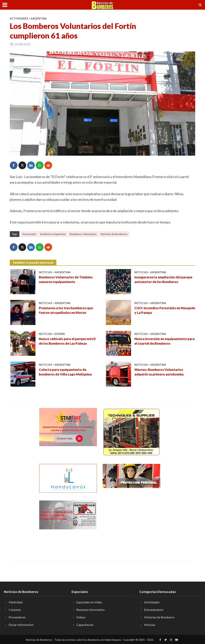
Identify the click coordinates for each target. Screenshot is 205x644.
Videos (81, 617)
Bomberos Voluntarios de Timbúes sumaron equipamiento (67, 280)
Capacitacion (85, 624)
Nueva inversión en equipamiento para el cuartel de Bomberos (162, 341)
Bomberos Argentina (53, 234)
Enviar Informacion (21, 624)
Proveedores (17, 617)
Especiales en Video (89, 602)
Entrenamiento (154, 610)
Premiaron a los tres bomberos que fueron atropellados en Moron (67, 311)
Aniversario (29, 234)
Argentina (39, 18)
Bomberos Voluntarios (83, 234)
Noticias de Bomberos (114, 234)
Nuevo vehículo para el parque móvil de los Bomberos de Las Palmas (68, 341)
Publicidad (16, 602)
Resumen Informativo (90, 610)
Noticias (45, 272)
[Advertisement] (132, 525)
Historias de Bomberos (159, 617)
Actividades (19, 18)
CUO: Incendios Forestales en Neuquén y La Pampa (158, 311)
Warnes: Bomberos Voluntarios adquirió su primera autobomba (160, 372)
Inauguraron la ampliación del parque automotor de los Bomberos (164, 280)
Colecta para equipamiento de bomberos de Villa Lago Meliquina (66, 372)
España (60, 334)
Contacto (15, 610)
